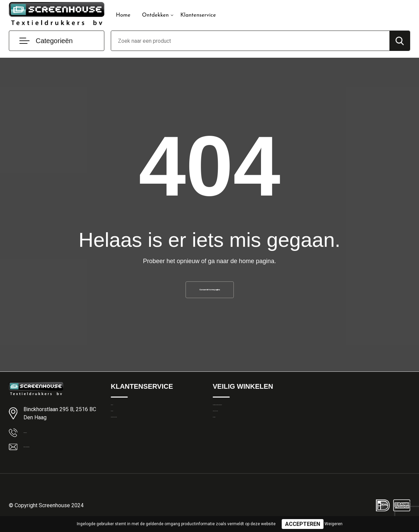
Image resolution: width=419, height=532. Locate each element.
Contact (120, 415)
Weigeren (334, 524)
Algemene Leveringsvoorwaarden (250, 415)
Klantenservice (198, 15)
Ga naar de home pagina (210, 292)
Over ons (121, 429)
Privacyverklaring (231, 429)
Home (123, 15)
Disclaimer (224, 444)
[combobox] (250, 41)
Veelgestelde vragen (133, 444)
